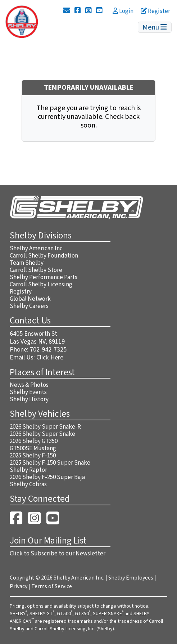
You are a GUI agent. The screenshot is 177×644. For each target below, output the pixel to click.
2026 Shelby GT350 (34, 441)
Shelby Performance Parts (44, 277)
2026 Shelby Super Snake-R (45, 427)
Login (123, 11)
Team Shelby (27, 263)
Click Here (50, 357)
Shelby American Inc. (37, 249)
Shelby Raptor (28, 470)
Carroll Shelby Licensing (41, 285)
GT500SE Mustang (33, 448)
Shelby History (29, 399)
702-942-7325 (48, 350)
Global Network (30, 299)
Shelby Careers (29, 306)
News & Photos (29, 385)
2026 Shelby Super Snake (42, 434)
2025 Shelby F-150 (33, 456)
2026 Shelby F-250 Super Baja (47, 477)
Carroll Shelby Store (36, 270)
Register (155, 11)
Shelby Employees (131, 578)
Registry (21, 292)
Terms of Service (52, 586)
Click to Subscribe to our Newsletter (58, 554)
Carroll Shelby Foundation (44, 256)
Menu (155, 27)
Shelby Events (28, 392)
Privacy (19, 586)
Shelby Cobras (28, 484)
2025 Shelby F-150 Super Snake (50, 463)
